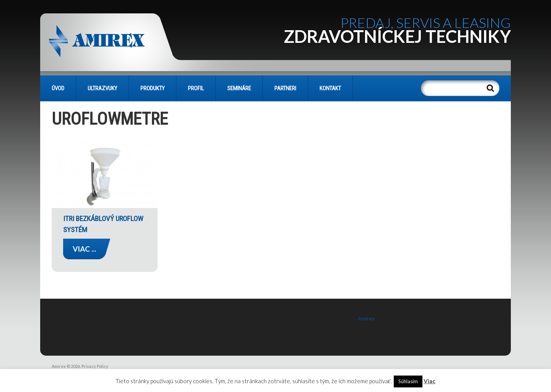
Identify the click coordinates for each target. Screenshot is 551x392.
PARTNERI (285, 88)
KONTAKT (330, 88)
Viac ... (84, 249)
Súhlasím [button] (408, 381)
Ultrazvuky (102, 88)
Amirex (366, 318)
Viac (430, 381)
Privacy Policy (95, 366)
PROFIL (196, 88)
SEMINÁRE (239, 88)
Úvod (58, 88)
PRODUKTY (152, 88)
